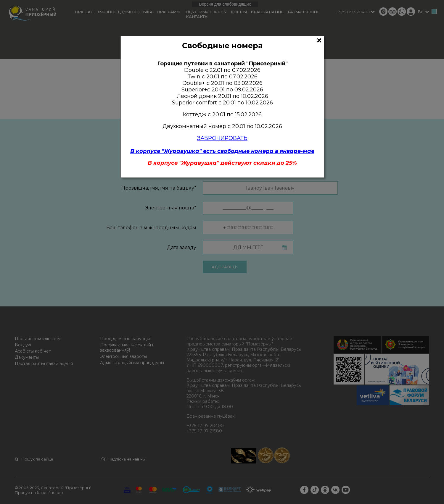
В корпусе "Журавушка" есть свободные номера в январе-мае (222, 151)
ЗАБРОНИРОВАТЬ (222, 138)
